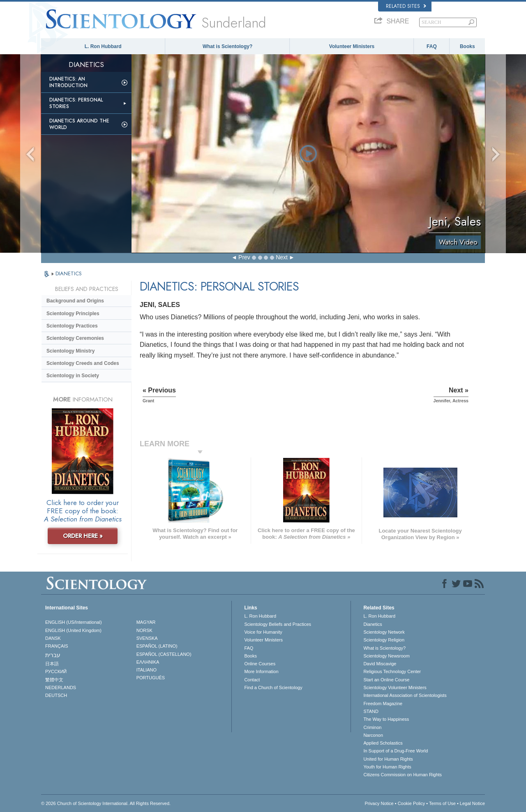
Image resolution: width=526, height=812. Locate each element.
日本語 (52, 664)
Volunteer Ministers (352, 46)
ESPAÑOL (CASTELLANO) (164, 654)
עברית (53, 655)
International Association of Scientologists (405, 695)
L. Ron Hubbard (103, 46)
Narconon (373, 735)
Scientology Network (384, 632)
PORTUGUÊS (151, 678)
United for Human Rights (388, 759)
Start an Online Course (386, 680)
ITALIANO (146, 670)
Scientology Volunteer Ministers (395, 687)
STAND (371, 711)
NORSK (144, 630)
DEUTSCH (56, 695)
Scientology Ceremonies (75, 338)
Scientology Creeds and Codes (83, 363)
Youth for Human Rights (387, 767)
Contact (252, 680)
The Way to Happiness (386, 719)
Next (282, 257)
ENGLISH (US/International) (74, 622)
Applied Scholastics (383, 743)
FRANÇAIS (57, 646)
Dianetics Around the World (79, 124)
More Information (261, 671)
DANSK (53, 638)
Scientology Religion (384, 640)
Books (467, 46)
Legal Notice (472, 803)
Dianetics (373, 624)
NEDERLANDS (61, 687)
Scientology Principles (73, 314)
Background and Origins (75, 301)
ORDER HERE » (83, 536)
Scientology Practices (72, 326)
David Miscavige (380, 664)
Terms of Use (442, 803)
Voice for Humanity (263, 632)
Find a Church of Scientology (273, 687)
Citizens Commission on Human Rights (403, 775)
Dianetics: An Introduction (68, 82)
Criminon (372, 727)
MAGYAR (146, 622)
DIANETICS (69, 273)
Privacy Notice (379, 803)
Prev (244, 257)
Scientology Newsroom (386, 656)
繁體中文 (54, 680)
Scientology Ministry (70, 351)
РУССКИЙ (56, 671)
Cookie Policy (412, 803)
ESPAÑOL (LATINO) (157, 646)
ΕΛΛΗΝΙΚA (148, 662)
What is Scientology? (227, 46)
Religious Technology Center (392, 671)
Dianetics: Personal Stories (76, 103)
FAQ (432, 46)
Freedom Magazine (383, 704)
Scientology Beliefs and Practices (278, 624)
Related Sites (406, 6)
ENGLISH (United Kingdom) (73, 630)
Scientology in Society (73, 376)
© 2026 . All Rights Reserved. (106, 803)
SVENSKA (147, 638)
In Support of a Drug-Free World (396, 751)
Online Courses (260, 664)
